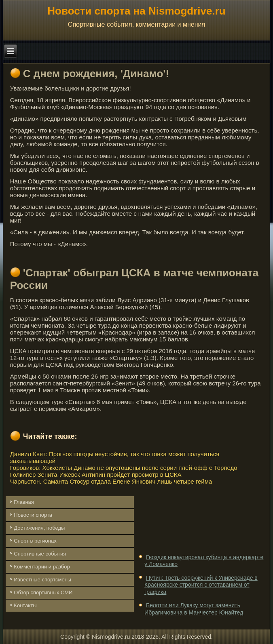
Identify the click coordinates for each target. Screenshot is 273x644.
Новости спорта (33, 515)
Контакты (25, 605)
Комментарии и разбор (42, 567)
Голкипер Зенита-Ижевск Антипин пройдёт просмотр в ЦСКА (96, 475)
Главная (24, 502)
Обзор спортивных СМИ (43, 592)
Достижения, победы (39, 528)
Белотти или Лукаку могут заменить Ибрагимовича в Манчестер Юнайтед (194, 609)
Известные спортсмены (42, 580)
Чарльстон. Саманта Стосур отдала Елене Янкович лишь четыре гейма (111, 481)
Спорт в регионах (35, 541)
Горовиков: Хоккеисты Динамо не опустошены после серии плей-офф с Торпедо (124, 468)
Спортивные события (40, 554)
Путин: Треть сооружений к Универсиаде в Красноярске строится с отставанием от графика (201, 585)
